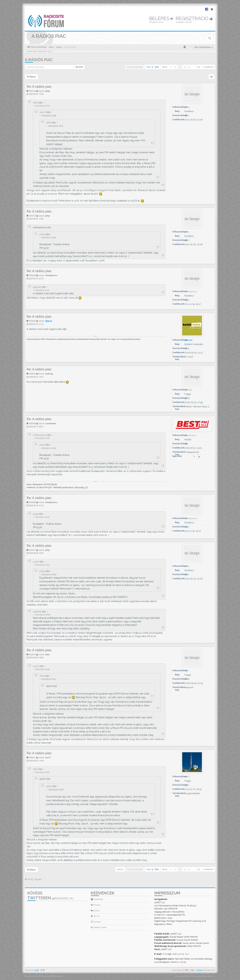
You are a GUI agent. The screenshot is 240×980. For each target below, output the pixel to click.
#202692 (32, 321)
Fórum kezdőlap (38, 47)
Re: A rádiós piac (39, 87)
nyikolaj (49, 374)
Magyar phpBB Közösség (52, 976)
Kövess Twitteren (50, 895)
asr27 (43, 112)
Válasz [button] (31, 77)
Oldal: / (153, 67)
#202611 (32, 758)
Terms (95, 916)
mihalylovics (51, 275)
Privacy (96, 905)
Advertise (97, 899)
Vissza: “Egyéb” (33, 879)
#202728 (32, 91)
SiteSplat (200, 970)
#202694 (32, 275)
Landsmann (51, 423)
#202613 (32, 655)
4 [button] (184, 67)
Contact (96, 922)
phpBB (37, 970)
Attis (35, 103)
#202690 (32, 423)
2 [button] (175, 67)
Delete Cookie (99, 927)
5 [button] (189, 67)
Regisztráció (194, 19)
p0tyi (48, 91)
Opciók (120, 869)
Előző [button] (165, 67)
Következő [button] (208, 67)
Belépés (161, 19)
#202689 (32, 502)
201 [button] (199, 67)
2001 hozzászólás (135, 67)
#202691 (32, 374)
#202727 (32, 216)
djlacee (37, 287)
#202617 (32, 550)
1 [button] (171, 67)
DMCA (95, 911)
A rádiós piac (39, 60)
